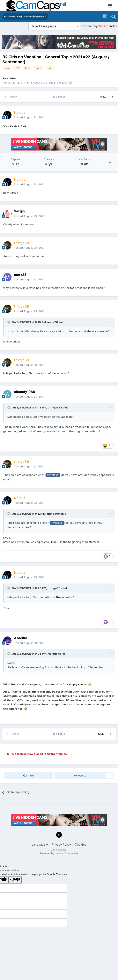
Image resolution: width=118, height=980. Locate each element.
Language (40, 844)
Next (104, 97)
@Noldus (53, 475)
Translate (108, 26)
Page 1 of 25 (59, 97)
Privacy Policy (61, 844)
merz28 (53, 322)
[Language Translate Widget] (54, 26)
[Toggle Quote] (9, 322)
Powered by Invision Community (59, 853)
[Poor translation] (15, 880)
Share (28, 775)
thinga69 (54, 407)
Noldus (12, 78)
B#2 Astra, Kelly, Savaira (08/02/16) (50, 82)
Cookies (80, 844)
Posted (29, 117)
